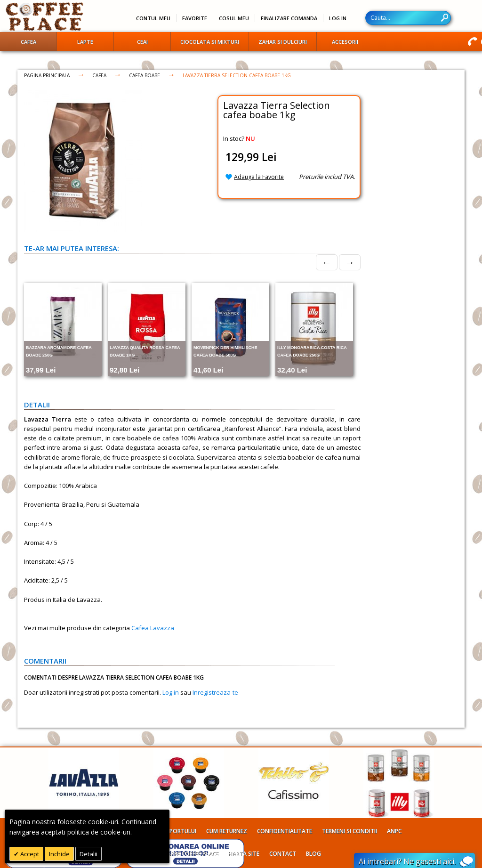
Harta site (244, 854)
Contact (283, 854)
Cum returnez (227, 831)
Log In (338, 18)
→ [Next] (350, 262)
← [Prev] (327, 262)
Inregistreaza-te (215, 692)
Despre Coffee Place (189, 854)
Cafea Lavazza (153, 628)
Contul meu (153, 18)
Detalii (88, 854)
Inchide (59, 854)
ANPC (394, 831)
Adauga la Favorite (259, 177)
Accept (29, 854)
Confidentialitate (285, 831)
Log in (171, 692)
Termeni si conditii (349, 831)
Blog (313, 854)
